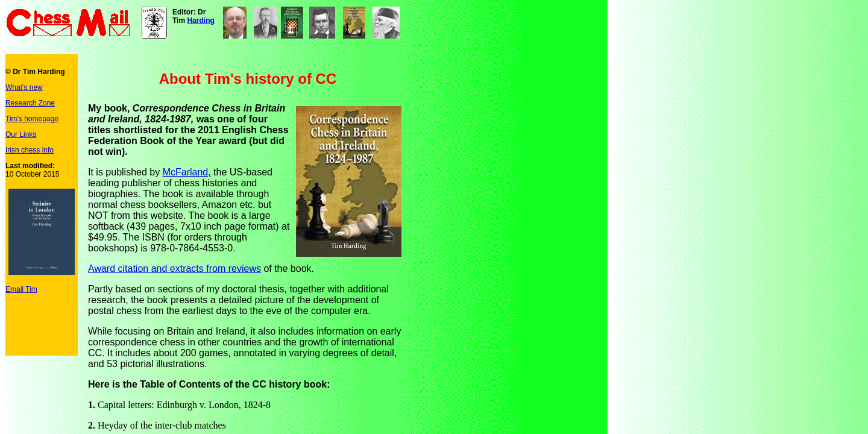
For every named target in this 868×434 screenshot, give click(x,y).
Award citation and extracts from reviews (175, 269)
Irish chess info (30, 150)
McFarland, (187, 172)
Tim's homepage (32, 119)
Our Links (21, 134)
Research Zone (30, 103)
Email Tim (21, 289)
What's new (24, 87)
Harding (200, 20)
